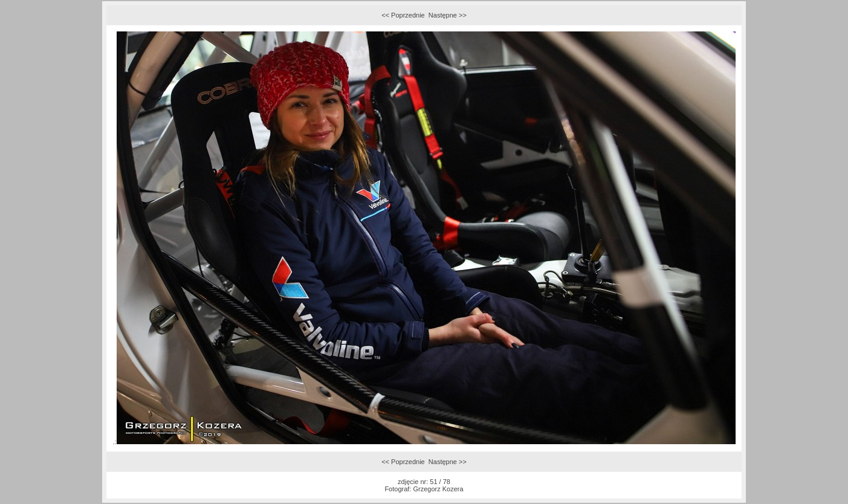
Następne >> (448, 15)
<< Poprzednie (403, 15)
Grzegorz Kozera (438, 489)
